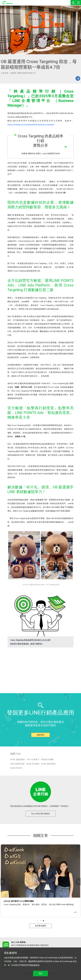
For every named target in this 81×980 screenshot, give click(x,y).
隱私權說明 (35, 965)
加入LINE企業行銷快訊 (41, 814)
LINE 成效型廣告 (18, 759)
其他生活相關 (48, 759)
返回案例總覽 (40, 926)
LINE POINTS (17, 768)
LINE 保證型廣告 (49, 764)
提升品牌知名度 (18, 764)
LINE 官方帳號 (33, 764)
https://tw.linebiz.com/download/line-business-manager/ (31, 124)
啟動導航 (40, 735)
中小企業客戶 (34, 759)
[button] (38, 921)
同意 (40, 973)
